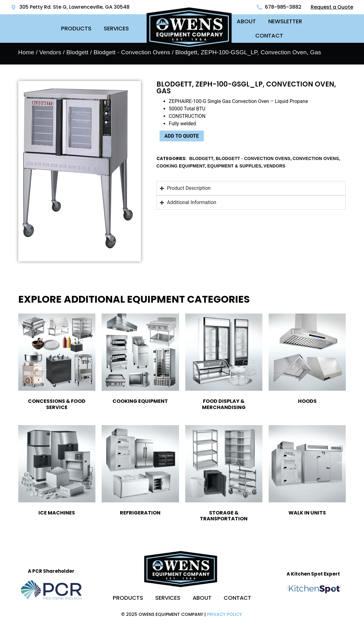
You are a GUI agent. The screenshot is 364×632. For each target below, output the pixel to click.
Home (26, 52)
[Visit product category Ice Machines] (57, 472)
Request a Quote (332, 7)
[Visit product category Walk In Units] (307, 472)
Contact (269, 36)
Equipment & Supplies (234, 166)
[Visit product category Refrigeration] (140, 472)
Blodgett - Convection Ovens (132, 52)
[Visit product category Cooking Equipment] (140, 360)
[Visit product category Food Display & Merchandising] (224, 363)
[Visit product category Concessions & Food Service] (57, 363)
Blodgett (77, 52)
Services (116, 28)
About (246, 21)
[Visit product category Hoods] (307, 360)
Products (76, 28)
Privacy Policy (224, 614)
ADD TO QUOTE (182, 136)
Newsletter (285, 21)
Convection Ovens (316, 158)
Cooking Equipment (181, 166)
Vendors (50, 52)
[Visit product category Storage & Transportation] (224, 475)
